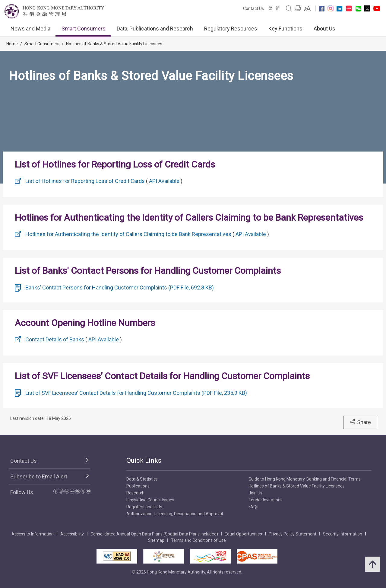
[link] (307, 8)
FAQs (253, 507)
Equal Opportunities (243, 534)
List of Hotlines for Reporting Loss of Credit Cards (85, 181)
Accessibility (72, 534)
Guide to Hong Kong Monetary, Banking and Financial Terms (305, 479)
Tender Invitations (266, 500)
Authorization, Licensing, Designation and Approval (175, 514)
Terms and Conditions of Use (198, 540)
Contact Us (253, 8)
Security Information (343, 534)
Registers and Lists (144, 507)
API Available (164, 181)
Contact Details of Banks (55, 339)
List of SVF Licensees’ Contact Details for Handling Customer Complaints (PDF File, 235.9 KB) (136, 393)
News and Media (30, 29)
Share (360, 422)
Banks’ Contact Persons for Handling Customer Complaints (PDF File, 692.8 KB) (120, 288)
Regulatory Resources (231, 29)
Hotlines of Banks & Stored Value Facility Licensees (114, 44)
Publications (138, 486)
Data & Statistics (142, 479)
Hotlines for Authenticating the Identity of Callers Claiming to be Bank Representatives (128, 234)
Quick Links (144, 460)
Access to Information (33, 534)
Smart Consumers (84, 29)
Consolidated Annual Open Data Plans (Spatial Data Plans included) (154, 534)
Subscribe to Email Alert (39, 476)
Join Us (255, 493)
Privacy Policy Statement (293, 534)
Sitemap (156, 540)
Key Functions (285, 29)
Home (12, 44)
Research (135, 493)
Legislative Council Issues (150, 500)
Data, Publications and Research (155, 29)
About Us (324, 29)
